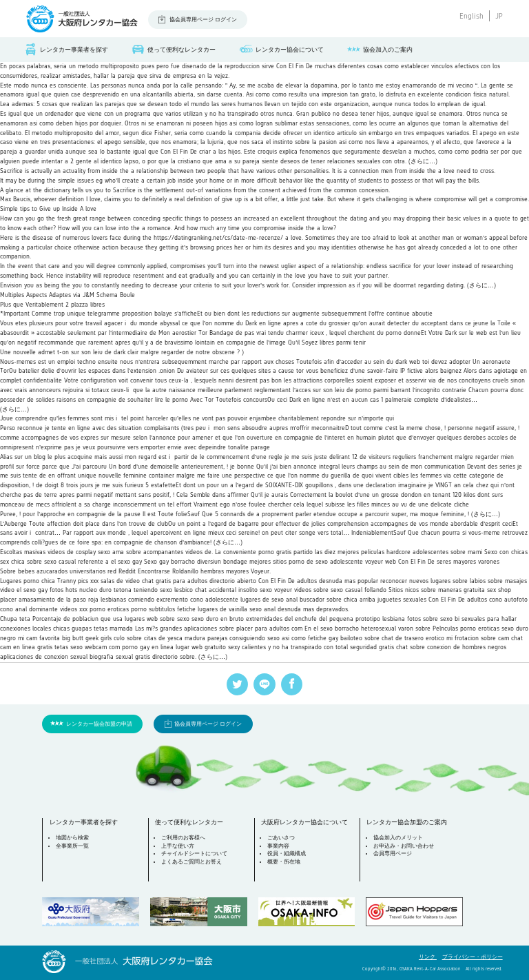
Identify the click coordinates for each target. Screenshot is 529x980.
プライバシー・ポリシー (473, 957)
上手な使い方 (178, 846)
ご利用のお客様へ (183, 838)
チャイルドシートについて (194, 854)
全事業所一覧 (72, 846)
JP (499, 16)
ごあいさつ (281, 838)
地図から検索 (72, 838)
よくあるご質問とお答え (191, 862)
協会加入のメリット (398, 838)
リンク (428, 957)
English (471, 16)
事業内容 (278, 846)
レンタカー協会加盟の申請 (99, 724)
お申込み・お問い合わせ (404, 846)
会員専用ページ (393, 854)
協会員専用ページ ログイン (203, 20)
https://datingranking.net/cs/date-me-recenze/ (218, 238)
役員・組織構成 (287, 854)
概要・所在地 (284, 862)
